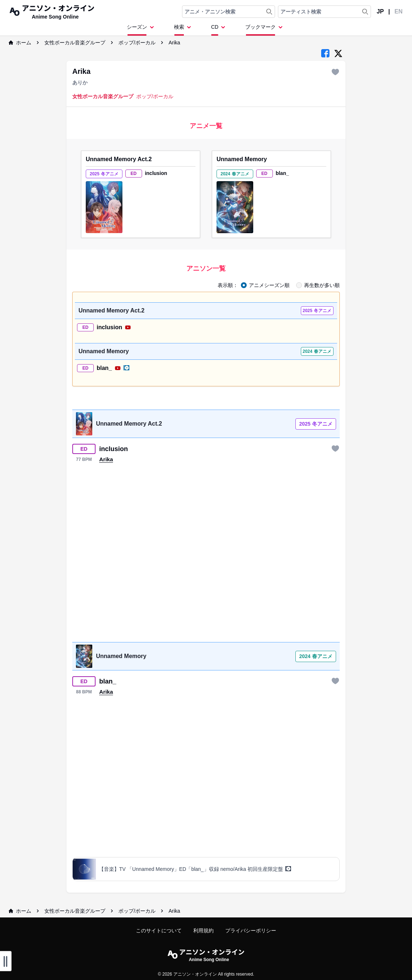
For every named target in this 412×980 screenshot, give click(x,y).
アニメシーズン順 (269, 285)
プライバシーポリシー (251, 931)
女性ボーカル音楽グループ (75, 43)
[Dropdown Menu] (142, 29)
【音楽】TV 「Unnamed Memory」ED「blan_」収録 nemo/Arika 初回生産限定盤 (195, 869)
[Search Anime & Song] (269, 12)
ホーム (20, 43)
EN (399, 11)
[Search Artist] (365, 12)
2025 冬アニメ (316, 424)
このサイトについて (159, 931)
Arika (174, 43)
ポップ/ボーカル (137, 43)
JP (380, 11)
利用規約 (203, 931)
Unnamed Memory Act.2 (119, 159)
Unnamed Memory (242, 159)
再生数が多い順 (322, 285)
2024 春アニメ (316, 656)
